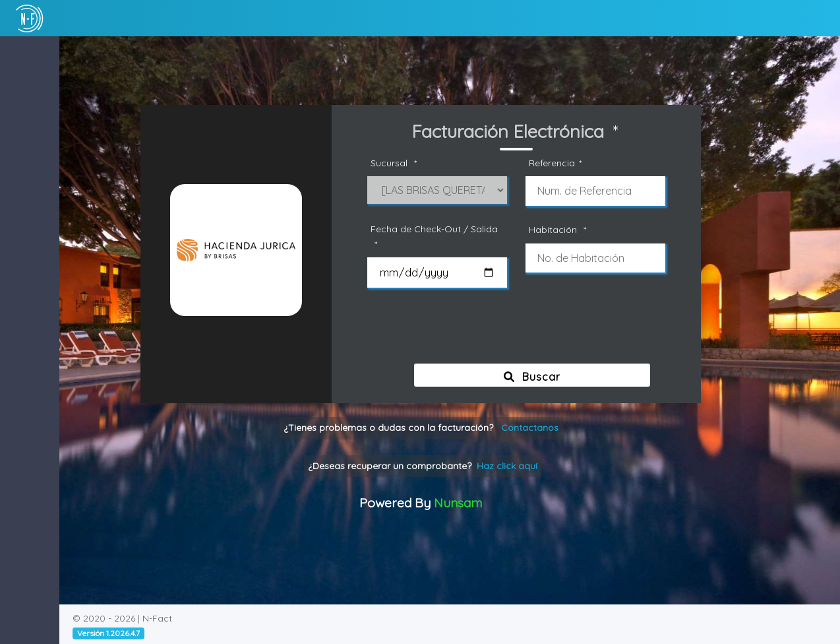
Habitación (588, 230)
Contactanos (559, 428)
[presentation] (550, 331)
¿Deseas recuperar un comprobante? (452, 466)
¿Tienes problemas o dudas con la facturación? (450, 428)
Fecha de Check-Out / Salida (463, 238)
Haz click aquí (536, 466)
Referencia (586, 163)
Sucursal (425, 163)
